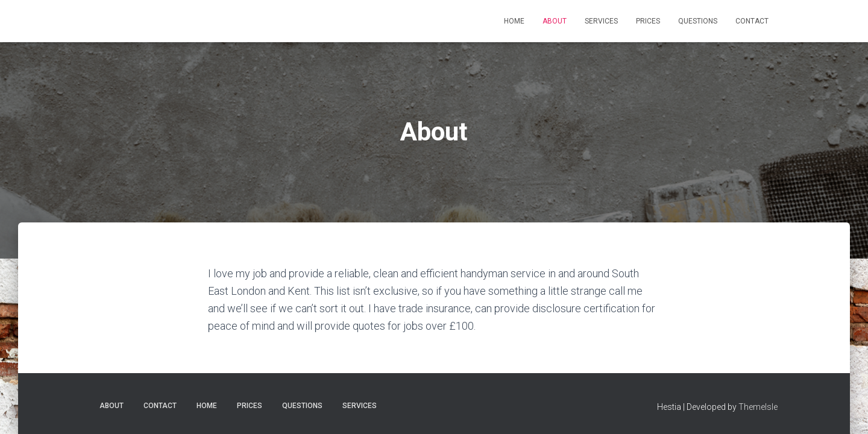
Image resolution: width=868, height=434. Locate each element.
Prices (648, 21)
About (555, 21)
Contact (752, 21)
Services (601, 21)
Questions (698, 21)
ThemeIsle (758, 407)
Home (514, 21)
